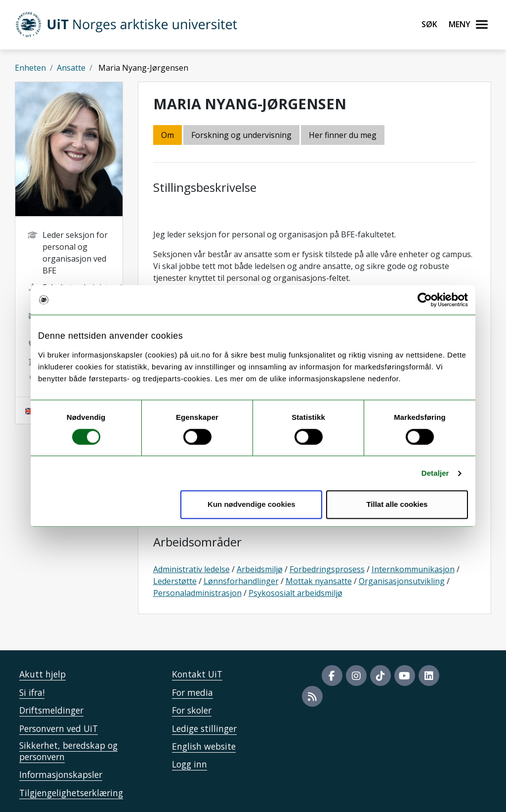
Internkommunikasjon (413, 569)
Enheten (30, 68)
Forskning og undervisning (241, 135)
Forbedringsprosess (327, 569)
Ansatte (71, 68)
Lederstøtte (175, 581)
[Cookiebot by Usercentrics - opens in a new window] (425, 300)
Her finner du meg (343, 135)
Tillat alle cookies (397, 505)
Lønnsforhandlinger (241, 581)
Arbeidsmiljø (260, 569)
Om (168, 135)
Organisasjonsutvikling (402, 581)
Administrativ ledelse (191, 569)
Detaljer (435, 473)
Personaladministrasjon (197, 593)
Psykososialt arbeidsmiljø (295, 593)
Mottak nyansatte (319, 581)
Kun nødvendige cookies (252, 505)
